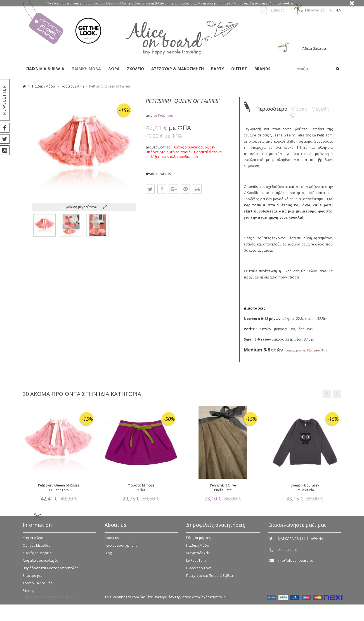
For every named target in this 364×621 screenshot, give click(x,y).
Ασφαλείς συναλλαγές (40, 563)
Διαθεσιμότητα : (159, 147)
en (339, 10)
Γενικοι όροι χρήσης (121, 548)
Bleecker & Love (199, 571)
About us (112, 541)
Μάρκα (299, 109)
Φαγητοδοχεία (198, 556)
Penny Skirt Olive (223, 485)
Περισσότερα (272, 109)
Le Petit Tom (163, 115)
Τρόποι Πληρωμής (37, 586)
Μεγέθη (320, 109)
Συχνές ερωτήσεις (37, 556)
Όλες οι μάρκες (198, 541)
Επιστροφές (32, 578)
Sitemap (29, 593)
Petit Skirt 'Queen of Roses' (59, 485)
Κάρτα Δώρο (33, 541)
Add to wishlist (159, 174)
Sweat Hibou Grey (305, 485)
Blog (108, 556)
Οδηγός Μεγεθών (36, 548)
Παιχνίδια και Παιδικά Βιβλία (210, 578)
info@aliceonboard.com (297, 563)
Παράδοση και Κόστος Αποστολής (50, 571)
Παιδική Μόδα (198, 548)
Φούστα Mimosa (141, 485)
